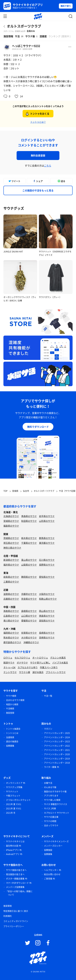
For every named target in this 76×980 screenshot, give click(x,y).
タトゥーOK (9, 667)
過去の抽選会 (12, 741)
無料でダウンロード (38, 427)
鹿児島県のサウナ (12, 642)
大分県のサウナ (29, 637)
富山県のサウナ (29, 560)
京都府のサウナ (29, 594)
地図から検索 (12, 704)
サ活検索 (10, 709)
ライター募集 (50, 767)
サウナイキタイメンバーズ (56, 841)
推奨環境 (8, 906)
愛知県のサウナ (47, 577)
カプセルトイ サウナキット (57, 813)
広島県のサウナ (11, 616)
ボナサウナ (22, 663)
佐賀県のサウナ (29, 633)
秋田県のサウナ (29, 521)
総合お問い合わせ (52, 874)
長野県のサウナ (47, 565)
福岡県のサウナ (11, 633)
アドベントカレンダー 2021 (57, 750)
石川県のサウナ (47, 560)
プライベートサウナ (56, 672)
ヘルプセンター (51, 870)
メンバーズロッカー (53, 846)
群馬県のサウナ (47, 538)
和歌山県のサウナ (48, 599)
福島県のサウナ (11, 526)
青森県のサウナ (29, 516)
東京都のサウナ (47, 543)
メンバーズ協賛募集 (15, 887)
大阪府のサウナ (47, 594)
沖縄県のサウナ (31, 642)
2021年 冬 (11, 813)
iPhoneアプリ (12, 850)
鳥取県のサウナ (11, 611)
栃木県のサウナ (29, 538)
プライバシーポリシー (14, 926)
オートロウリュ (40, 658)
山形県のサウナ (47, 521)
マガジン (48, 729)
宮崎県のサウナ (47, 637)
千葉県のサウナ (29, 543)
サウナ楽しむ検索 (52, 800)
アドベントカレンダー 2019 (57, 759)
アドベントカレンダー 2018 (57, 763)
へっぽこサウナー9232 (26, 46)
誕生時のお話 (12, 846)
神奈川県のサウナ (12, 548)
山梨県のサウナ (29, 565)
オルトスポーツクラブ (24, 26)
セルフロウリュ (22, 658)
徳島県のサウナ (47, 616)
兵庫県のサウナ (11, 599)
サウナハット (12, 792)
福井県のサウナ (11, 565)
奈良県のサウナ (29, 599)
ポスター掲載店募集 (15, 879)
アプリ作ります (51, 796)
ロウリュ (8, 658)
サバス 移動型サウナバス (56, 804)
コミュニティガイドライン (16, 921)
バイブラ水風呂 (60, 663)
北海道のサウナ (11, 516)
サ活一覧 (48, 696)
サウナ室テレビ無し (40, 663)
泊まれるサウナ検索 (15, 700)
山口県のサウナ (29, 616)
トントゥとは (12, 733)
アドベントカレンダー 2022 (57, 746)
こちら (48, 165)
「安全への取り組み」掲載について (19, 893)
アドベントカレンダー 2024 (57, 737)
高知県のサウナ (47, 620)
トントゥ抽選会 (13, 729)
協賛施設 (48, 850)
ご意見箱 (48, 879)
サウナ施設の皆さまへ (16, 870)
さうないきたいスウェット (18, 800)
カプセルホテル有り (28, 667)
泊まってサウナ (51, 825)
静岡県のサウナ (29, 577)
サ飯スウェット (13, 796)
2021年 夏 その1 (14, 804)
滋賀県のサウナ (11, 594)
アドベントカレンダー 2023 (57, 741)
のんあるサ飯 (50, 787)
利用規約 (8, 916)
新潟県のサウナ (11, 560)
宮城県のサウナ (11, 521)
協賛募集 (10, 746)
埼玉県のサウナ (11, 543)
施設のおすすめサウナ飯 (55, 792)
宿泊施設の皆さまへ (15, 874)
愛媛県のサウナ (29, 620)
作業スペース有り (49, 667)
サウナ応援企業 (51, 817)
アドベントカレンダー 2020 (57, 754)
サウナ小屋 (25, 672)
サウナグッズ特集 (14, 787)
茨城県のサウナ (11, 538)
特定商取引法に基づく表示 (16, 911)
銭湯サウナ (9, 663)
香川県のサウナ (11, 620)
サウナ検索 (11, 696)
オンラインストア (14, 783)
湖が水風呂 (38, 672)
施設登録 (10, 713)
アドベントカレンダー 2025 (57, 733)
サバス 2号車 (50, 809)
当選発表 (10, 737)
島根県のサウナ (29, 611)
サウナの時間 (50, 821)
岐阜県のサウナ (11, 577)
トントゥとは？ (38, 122)
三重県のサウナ (11, 582)
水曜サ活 (48, 783)
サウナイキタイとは (15, 841)
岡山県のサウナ (47, 611)
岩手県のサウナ (47, 516)
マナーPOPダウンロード (17, 883)
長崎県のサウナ (47, 633)
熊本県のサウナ (11, 637)
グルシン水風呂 (58, 658)
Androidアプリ (13, 854)
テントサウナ (10, 672)
